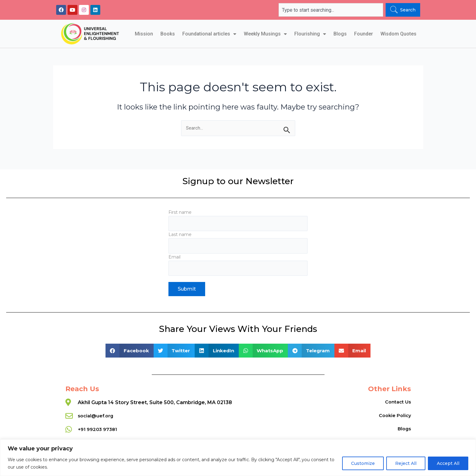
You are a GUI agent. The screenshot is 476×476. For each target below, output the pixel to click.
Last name (238, 241)
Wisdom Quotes (398, 34)
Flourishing (310, 34)
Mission (144, 34)
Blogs (340, 34)
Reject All (406, 463)
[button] (130, 351)
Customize (363, 463)
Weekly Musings (265, 34)
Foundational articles (209, 34)
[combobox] (331, 10)
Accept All (448, 463)
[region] (238, 458)
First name (238, 218)
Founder (364, 34)
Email (238, 265)
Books (168, 34)
